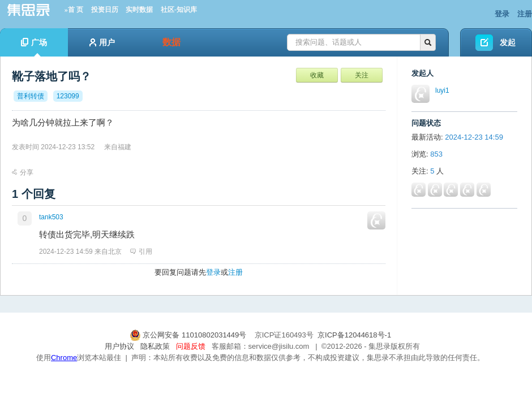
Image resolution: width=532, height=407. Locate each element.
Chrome (64, 358)
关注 (362, 75)
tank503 (51, 217)
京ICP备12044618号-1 (354, 335)
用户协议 (119, 346)
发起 (508, 42)
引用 (141, 252)
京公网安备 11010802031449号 (189, 335)
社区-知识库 (179, 10)
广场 (34, 47)
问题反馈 (191, 346)
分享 (23, 172)
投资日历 (105, 10)
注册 (525, 14)
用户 (102, 42)
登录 (502, 14)
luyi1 (442, 90)
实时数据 (139, 10)
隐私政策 (155, 346)
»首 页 (74, 10)
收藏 (317, 75)
